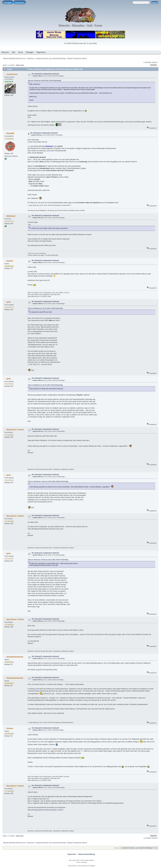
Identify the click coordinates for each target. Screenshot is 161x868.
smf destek (84, 862)
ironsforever (12, 74)
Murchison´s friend (15, 430)
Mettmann (11, 216)
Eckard (10, 261)
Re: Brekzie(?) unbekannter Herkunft (45, 74)
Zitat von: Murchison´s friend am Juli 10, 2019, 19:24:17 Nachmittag (48, 560)
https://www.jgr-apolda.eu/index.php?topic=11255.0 (45, 810)
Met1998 (10, 133)
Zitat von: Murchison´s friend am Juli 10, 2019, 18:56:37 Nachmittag (48, 481)
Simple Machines (89, 860)
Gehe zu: (117, 848)
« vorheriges (147, 62)
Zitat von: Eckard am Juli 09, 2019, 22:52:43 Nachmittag (45, 81)
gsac (9, 302)
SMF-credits (72, 860)
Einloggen (8, 2)
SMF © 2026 (80, 860)
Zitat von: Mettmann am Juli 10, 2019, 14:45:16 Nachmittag (45, 308)
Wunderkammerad (15, 657)
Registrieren (20, 2)
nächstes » (155, 62)
